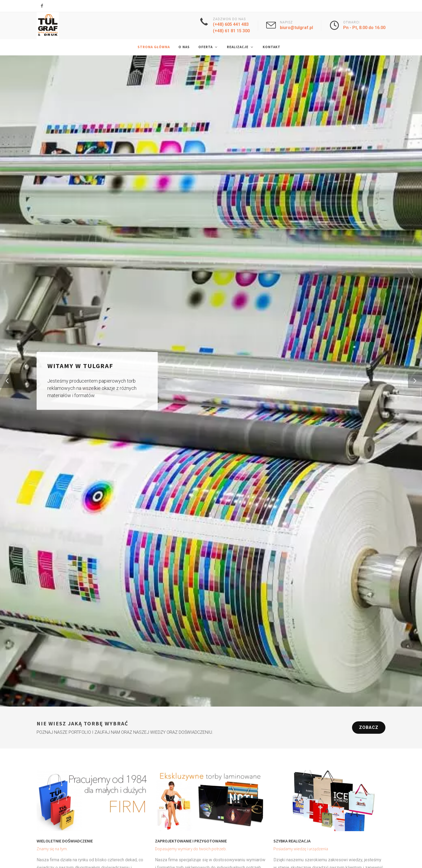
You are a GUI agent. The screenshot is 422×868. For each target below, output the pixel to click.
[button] (7, 381)
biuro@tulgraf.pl (296, 28)
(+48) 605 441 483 (231, 24)
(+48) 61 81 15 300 (231, 31)
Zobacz (369, 728)
